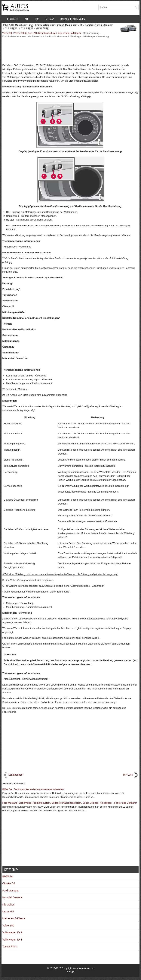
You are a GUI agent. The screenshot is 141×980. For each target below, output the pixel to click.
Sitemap (50, 19)
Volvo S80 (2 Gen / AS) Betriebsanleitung (35, 33)
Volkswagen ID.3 (12, 932)
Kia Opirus (9, 905)
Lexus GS (8, 911)
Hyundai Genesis (12, 897)
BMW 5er (8, 876)
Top (37, 19)
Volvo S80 (8, 33)
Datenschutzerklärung (73, 19)
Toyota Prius (10, 946)
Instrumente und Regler (69, 33)
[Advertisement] (71, 50)
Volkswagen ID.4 (12, 940)
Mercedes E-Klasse (14, 918)
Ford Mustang (11, 891)
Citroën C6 (9, 883)
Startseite (13, 19)
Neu (27, 19)
